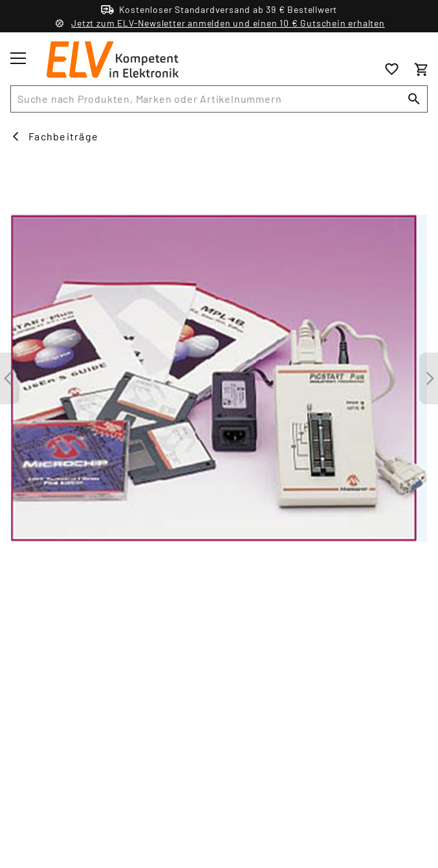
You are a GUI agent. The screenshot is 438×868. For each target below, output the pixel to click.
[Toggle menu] (18, 58)
